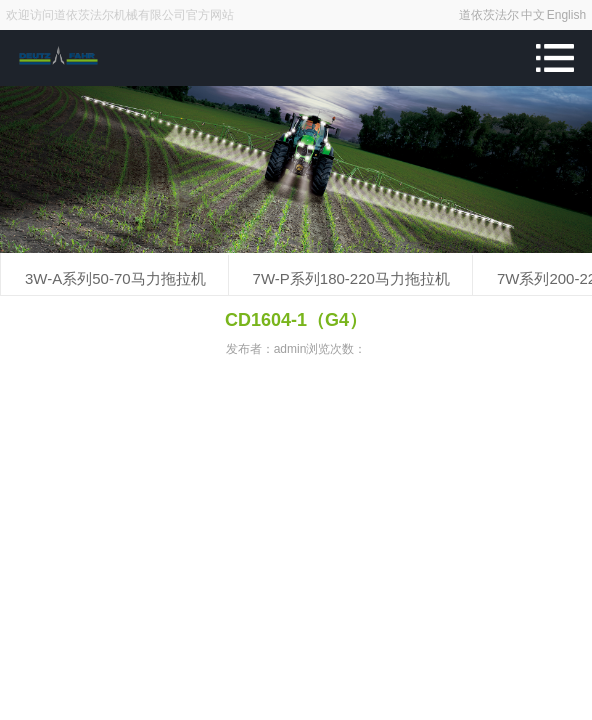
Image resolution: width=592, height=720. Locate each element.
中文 (533, 15)
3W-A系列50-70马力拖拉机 (115, 278)
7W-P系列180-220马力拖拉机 (351, 278)
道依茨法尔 (489, 15)
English (566, 15)
